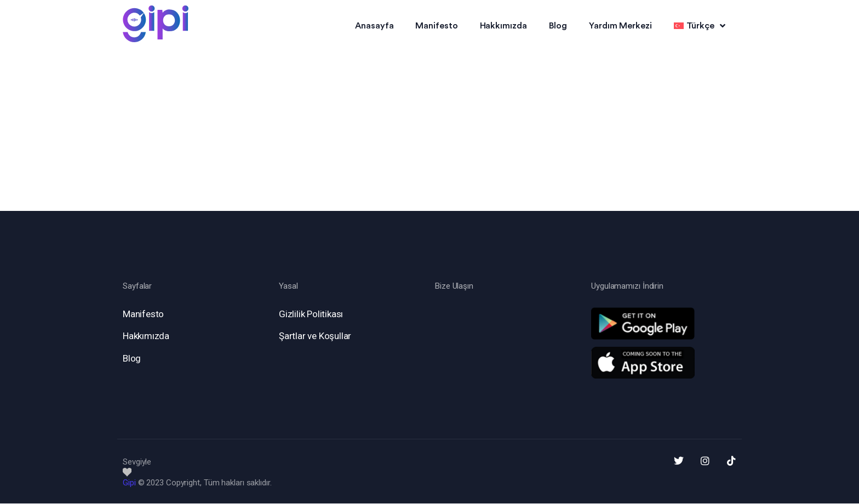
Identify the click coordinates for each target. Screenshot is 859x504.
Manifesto (436, 26)
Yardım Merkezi (620, 26)
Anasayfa (374, 26)
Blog (558, 26)
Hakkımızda (503, 26)
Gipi (129, 483)
